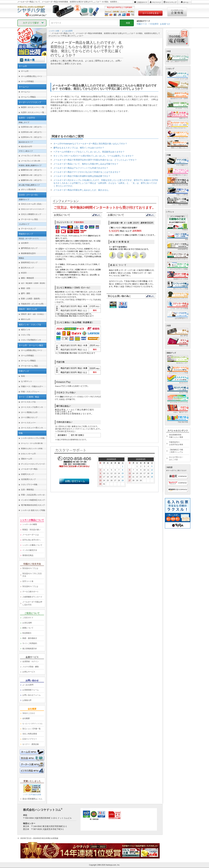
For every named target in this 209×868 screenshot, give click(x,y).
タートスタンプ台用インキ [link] (32, 407)
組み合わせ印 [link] (26, 146)
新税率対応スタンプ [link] (29, 263)
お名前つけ (165, 24)
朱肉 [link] (23, 376)
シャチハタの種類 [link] (30, 524)
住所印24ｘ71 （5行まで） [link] (32, 137)
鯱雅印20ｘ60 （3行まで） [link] (32, 175)
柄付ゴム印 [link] (26, 319)
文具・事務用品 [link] (27, 490)
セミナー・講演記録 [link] (31, 744)
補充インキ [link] (26, 330)
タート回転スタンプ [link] (29, 417)
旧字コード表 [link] (28, 581)
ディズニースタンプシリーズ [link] (33, 464)
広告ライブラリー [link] (30, 739)
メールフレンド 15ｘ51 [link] (30, 156)
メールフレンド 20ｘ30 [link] (30, 161)
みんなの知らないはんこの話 (176, 458)
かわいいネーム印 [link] (28, 454)
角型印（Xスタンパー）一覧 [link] (33, 107)
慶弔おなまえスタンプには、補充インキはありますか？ (79, 148)
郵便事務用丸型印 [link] (28, 253)
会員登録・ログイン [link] (31, 661)
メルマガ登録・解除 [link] (31, 667)
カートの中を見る (151, 13)
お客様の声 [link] (27, 700)
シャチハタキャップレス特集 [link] (33, 438)
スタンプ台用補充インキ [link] (31, 340)
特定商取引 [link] (27, 633)
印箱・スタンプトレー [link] (30, 392)
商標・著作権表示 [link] (30, 638)
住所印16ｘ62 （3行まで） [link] (32, 127)
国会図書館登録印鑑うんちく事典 (176, 436)
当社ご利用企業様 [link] (30, 734)
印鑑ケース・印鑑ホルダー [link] (32, 386)
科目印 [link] (24, 273)
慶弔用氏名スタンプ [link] (29, 248)
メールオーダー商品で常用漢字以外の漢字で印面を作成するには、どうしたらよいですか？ (95, 160)
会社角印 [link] (25, 243)
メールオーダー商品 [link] (29, 469)
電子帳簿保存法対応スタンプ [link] (33, 505)
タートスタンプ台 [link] (28, 402)
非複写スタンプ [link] (27, 474)
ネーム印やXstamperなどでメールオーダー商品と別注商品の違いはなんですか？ (90, 144)
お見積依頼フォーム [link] (31, 690)
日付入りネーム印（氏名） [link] (32, 204)
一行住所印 (153, 24)
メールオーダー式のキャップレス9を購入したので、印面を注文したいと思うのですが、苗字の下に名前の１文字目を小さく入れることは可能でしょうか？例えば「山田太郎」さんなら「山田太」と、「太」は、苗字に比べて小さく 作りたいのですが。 (106, 183)
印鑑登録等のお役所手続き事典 (176, 443)
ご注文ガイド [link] (28, 618)
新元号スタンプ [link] (27, 268)
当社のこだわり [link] (29, 713)
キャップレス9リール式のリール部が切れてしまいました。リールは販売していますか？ (94, 156)
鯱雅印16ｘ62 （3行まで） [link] (32, 170)
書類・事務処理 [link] (27, 278)
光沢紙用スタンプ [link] (28, 479)
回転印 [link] (33, 314)
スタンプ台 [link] (26, 335)
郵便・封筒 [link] (26, 288)
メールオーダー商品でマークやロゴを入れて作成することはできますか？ (87, 172)
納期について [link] (28, 628)
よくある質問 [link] (28, 685)
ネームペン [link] (26, 92)
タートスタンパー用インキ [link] (32, 428)
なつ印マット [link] (26, 381)
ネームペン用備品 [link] (28, 97)
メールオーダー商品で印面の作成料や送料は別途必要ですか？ (82, 176)
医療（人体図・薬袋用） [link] (31, 299)
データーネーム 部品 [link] (29, 219)
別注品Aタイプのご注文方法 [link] (32, 575)
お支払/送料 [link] (27, 623)
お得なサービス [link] (29, 672)
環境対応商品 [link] (28, 555)
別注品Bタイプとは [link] (30, 586)
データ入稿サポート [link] (31, 592)
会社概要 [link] (26, 718)
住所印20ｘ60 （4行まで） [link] (32, 132)
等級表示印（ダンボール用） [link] (33, 304)
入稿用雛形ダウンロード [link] (32, 597)
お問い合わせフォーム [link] (31, 695)
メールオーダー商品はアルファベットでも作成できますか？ (81, 168)
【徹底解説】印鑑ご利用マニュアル (176, 451)
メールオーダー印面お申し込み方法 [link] (32, 603)
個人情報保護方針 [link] (30, 649)
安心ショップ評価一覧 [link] (31, 729)
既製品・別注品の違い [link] (31, 530)
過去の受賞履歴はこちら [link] (32, 799)
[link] (32, 209)
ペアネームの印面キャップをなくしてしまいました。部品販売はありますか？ (89, 152)
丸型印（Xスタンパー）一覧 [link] (33, 112)
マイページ (156, 2)
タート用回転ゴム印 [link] (29, 412)
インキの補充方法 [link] (30, 550)
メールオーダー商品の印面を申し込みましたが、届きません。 (82, 190)
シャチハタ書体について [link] (32, 545)
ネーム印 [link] (25, 71)
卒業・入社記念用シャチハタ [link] (33, 495)
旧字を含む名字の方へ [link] (31, 540)
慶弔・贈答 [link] (26, 293)
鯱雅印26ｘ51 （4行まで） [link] (32, 180)
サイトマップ (171, 2)
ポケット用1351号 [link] (28, 189)
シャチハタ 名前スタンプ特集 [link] (33, 510)
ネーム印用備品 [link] (27, 81)
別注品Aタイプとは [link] (30, 568)
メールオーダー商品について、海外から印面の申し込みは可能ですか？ (86, 164)
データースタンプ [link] (28, 229)
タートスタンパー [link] (28, 423)
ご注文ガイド (142, 2)
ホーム (186, 2)
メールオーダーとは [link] (31, 535)
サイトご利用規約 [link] (30, 643)
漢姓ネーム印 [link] (26, 459)
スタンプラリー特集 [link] (29, 485)
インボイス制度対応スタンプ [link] (33, 500)
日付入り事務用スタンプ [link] (31, 214)
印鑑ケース (142, 24)
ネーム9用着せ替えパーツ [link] (31, 76)
